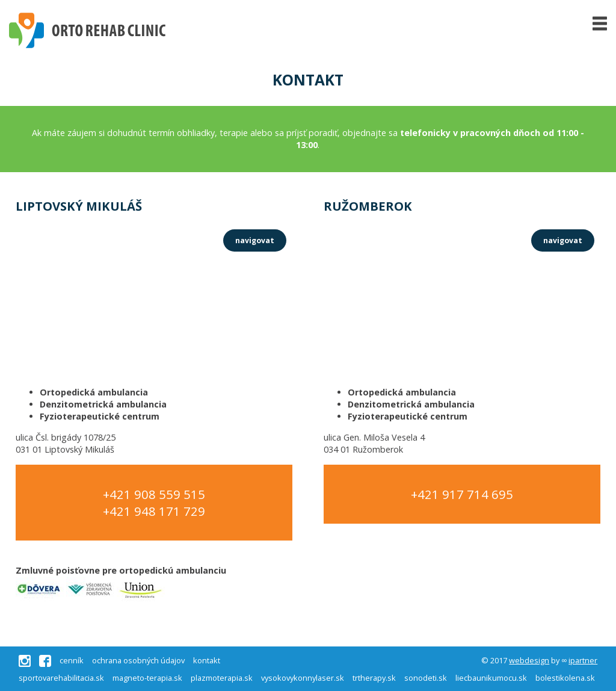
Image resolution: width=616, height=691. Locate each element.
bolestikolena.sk (565, 678)
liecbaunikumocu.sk (491, 678)
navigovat (255, 240)
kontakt (207, 661)
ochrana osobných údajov (138, 661)
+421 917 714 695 (462, 494)
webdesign (529, 660)
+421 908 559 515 (154, 494)
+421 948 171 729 (154, 511)
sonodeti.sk (426, 678)
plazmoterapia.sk (222, 678)
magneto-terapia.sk (147, 678)
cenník (72, 661)
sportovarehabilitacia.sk (61, 678)
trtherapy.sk (374, 678)
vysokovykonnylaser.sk (303, 678)
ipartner (583, 660)
